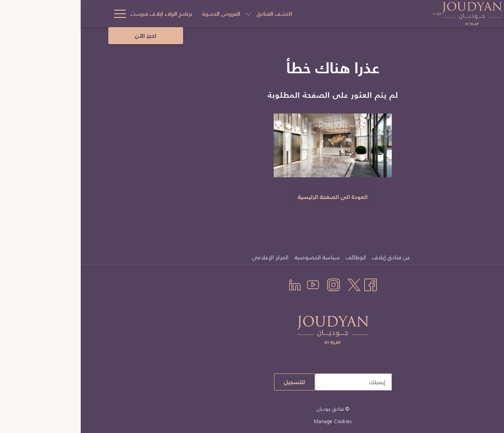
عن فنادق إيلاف (310, 257)
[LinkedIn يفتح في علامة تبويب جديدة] (214, 284)
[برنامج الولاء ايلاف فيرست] (204, 14)
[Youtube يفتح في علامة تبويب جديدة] (232, 284)
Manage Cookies (252, 421)
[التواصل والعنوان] (143, 14)
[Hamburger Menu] (36, 14)
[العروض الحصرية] (263, 14)
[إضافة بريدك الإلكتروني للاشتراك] (273, 382)
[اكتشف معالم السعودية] (85, 14)
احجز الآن (65, 36)
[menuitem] (311, 257)
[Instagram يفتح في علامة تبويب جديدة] (253, 284)
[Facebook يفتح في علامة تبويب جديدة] (290, 284)
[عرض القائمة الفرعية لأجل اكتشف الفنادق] (291, 14)
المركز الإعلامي (190, 257)
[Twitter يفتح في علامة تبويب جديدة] (273, 284)
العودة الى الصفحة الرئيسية (252, 197)
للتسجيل (214, 382)
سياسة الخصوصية (236, 257)
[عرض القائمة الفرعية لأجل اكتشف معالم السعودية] (49, 14)
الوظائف (275, 257)
